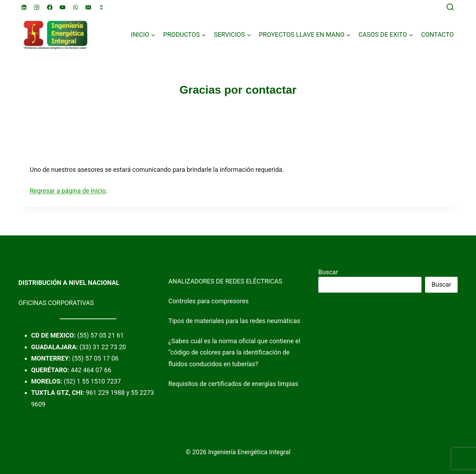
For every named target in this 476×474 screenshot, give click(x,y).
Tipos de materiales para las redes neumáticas (234, 321)
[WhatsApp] (76, 7)
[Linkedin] (24, 7)
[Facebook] (50, 7)
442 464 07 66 (91, 370)
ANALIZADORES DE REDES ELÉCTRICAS (225, 281)
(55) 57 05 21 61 (101, 335)
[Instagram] (37, 7)
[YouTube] (63, 7)
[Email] (89, 7)
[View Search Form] (450, 7)
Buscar (328, 272)
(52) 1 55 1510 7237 (92, 381)
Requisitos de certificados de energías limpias (233, 384)
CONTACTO (437, 34)
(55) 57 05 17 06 (95, 358)
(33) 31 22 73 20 (103, 347)
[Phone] (101, 7)
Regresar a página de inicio (68, 191)
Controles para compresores (208, 301)
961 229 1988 (105, 393)
